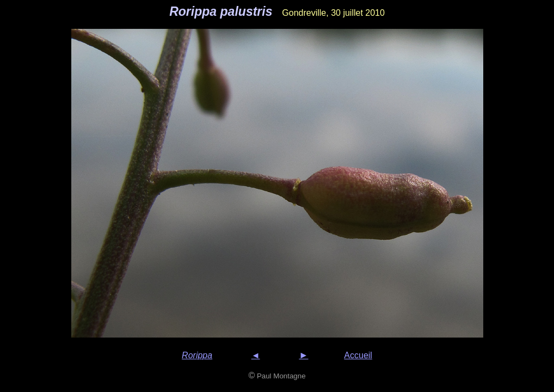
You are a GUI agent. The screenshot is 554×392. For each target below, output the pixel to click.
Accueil (358, 355)
